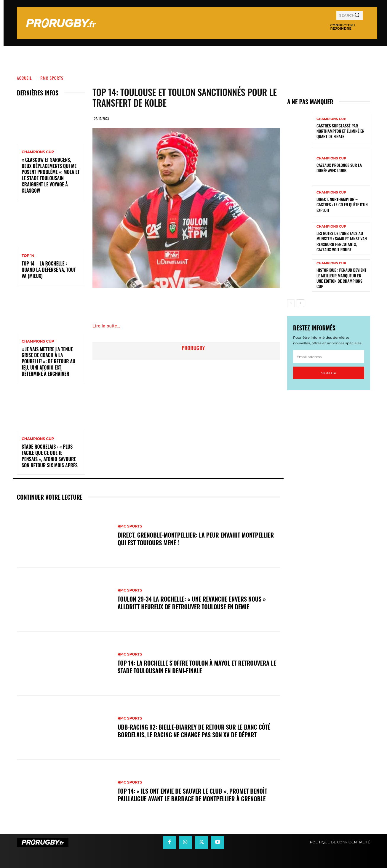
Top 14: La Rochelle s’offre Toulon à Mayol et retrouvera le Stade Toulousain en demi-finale (197, 667)
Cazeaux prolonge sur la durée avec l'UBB (339, 168)
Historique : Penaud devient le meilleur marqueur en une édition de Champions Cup (341, 278)
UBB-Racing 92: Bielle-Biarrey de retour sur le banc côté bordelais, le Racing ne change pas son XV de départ (194, 731)
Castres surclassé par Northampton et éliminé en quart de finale (340, 131)
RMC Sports (52, 78)
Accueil (24, 78)
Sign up (328, 373)
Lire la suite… (106, 326)
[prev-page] (291, 303)
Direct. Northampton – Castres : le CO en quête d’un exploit (342, 204)
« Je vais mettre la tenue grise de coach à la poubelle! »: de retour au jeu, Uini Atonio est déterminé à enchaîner (48, 361)
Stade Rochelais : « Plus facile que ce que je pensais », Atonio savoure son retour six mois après (50, 456)
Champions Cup (38, 152)
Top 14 (28, 256)
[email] (329, 357)
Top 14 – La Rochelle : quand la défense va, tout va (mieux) (49, 270)
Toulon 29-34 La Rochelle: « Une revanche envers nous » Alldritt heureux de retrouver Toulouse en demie (192, 603)
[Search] (357, 15)
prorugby (193, 348)
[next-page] (300, 303)
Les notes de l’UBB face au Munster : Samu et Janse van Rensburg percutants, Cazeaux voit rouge (342, 241)
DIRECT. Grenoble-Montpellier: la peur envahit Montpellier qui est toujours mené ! (196, 539)
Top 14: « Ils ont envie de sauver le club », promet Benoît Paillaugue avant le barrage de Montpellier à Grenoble (192, 795)
